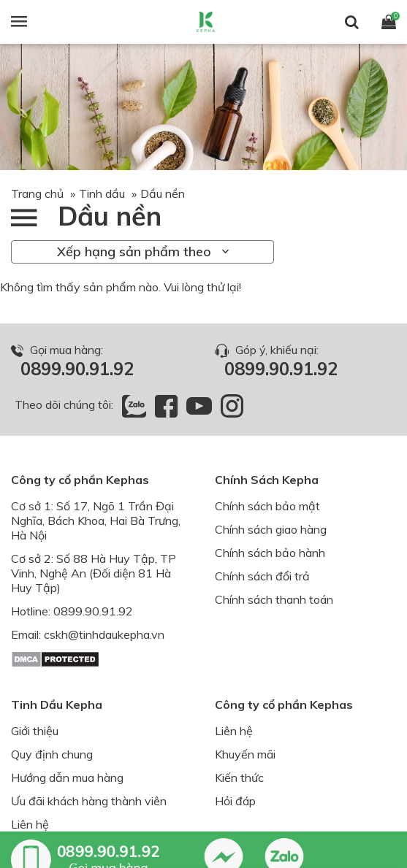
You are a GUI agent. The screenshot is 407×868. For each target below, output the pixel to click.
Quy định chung (52, 754)
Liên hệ (30, 824)
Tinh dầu (102, 193)
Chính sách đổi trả (262, 576)
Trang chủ (37, 193)
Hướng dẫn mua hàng (67, 777)
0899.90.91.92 (77, 369)
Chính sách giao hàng (271, 529)
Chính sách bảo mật (267, 506)
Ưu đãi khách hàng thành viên (89, 801)
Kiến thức (239, 777)
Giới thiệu (35, 731)
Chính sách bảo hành (270, 553)
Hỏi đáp (235, 801)
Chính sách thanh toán (274, 599)
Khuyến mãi (245, 754)
